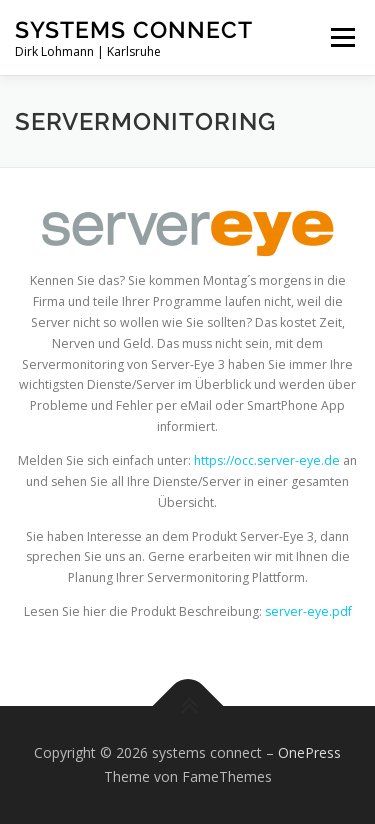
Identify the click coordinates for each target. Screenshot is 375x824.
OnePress (309, 752)
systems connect (134, 29)
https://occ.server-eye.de (265, 460)
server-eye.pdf (308, 611)
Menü (341, 37)
